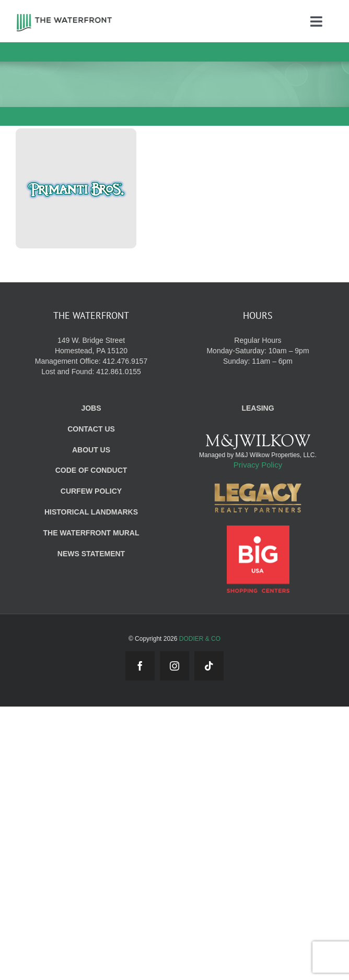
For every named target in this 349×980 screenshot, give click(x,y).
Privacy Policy (258, 465)
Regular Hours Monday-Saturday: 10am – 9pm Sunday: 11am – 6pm (258, 351)
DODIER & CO (200, 639)
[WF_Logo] (65, 17)
